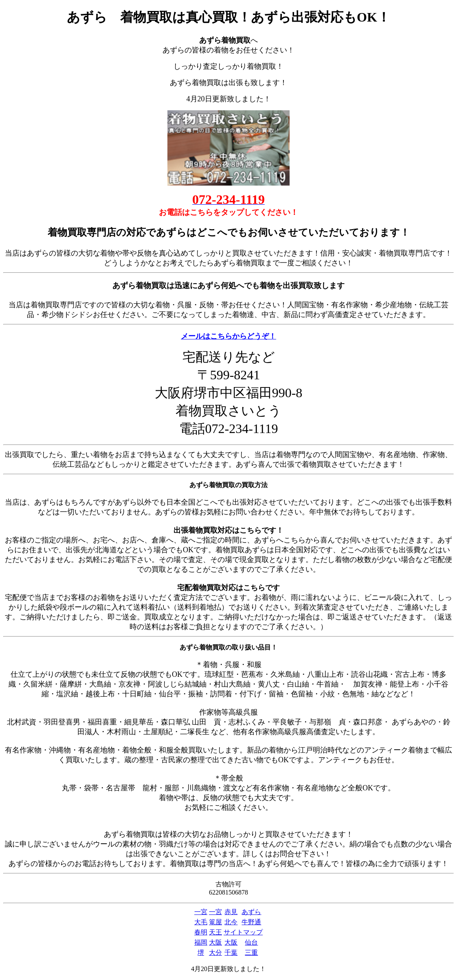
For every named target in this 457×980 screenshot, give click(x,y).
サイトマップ (243, 932)
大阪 (215, 942)
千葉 (231, 953)
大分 (215, 953)
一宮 (201, 912)
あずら (251, 912)
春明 (201, 932)
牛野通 (251, 922)
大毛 (201, 922)
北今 (231, 922)
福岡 (201, 942)
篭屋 (215, 922)
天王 (215, 932)
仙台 (251, 942)
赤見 (231, 912)
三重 (251, 953)
